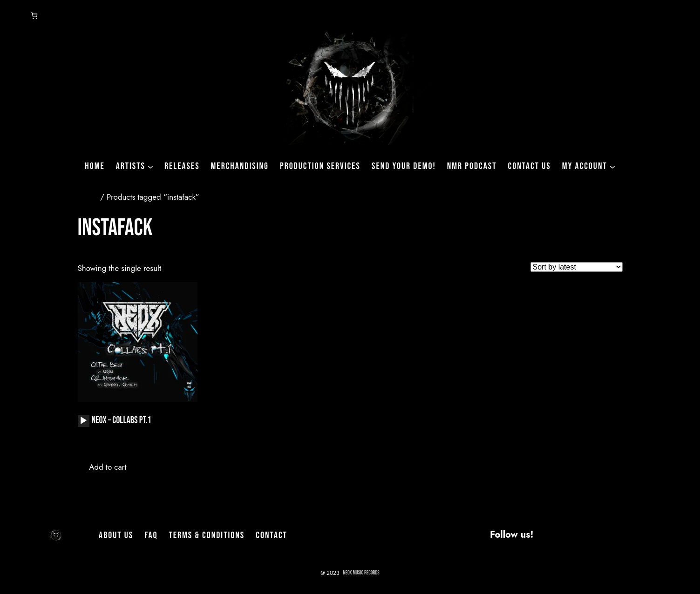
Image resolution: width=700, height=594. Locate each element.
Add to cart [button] (108, 467)
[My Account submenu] (612, 166)
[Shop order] (577, 267)
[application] (84, 421)
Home (88, 197)
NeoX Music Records (361, 573)
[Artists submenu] (150, 166)
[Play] (83, 421)
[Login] (11, 16)
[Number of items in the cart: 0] (34, 16)
